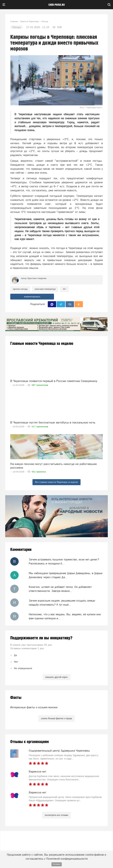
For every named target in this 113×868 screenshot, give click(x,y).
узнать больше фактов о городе (57, 718)
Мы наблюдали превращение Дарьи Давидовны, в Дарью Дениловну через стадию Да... (66, 575)
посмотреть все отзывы (57, 815)
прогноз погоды (20, 289)
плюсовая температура (45, 289)
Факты (16, 698)
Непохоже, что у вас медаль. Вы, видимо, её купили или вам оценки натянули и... (65, 616)
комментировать (32, 297)
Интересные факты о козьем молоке (34, 707)
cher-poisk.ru (57, 5)
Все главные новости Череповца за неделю (57, 482)
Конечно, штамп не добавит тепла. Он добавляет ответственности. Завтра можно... (60, 589)
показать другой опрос (57, 677)
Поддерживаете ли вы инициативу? (41, 638)
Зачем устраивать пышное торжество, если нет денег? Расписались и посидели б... (64, 561)
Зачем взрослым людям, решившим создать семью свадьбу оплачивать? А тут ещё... (62, 603)
